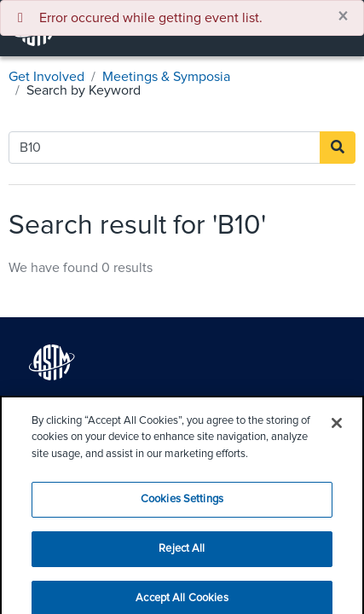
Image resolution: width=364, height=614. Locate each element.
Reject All (182, 557)
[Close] (337, 431)
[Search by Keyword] (165, 148)
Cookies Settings (182, 508)
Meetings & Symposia (166, 77)
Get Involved (46, 77)
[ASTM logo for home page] (52, 362)
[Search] (338, 148)
